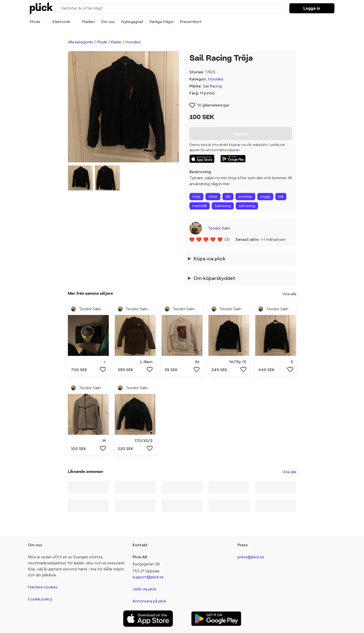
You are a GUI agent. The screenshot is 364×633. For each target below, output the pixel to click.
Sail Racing (212, 86)
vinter (213, 197)
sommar (245, 197)
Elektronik (61, 22)
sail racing (247, 206)
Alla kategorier (81, 42)
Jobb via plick (144, 589)
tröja (196, 197)
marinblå (200, 206)
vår (228, 197)
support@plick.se (148, 577)
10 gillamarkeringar (213, 105)
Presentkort (191, 22)
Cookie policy (40, 599)
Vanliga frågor (162, 22)
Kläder (116, 42)
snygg (265, 197)
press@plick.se (251, 557)
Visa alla (289, 294)
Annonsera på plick (149, 601)
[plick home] (41, 8)
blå (281, 197)
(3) (227, 239)
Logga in (312, 8)
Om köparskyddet (214, 278)
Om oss (108, 22)
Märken (88, 22)
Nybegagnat (132, 22)
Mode (35, 22)
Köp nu (241, 134)
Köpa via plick (209, 259)
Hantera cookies (43, 587)
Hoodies (133, 42)
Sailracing (223, 206)
